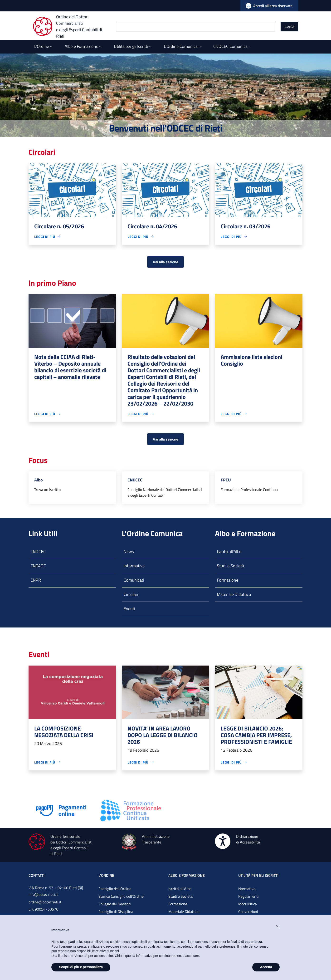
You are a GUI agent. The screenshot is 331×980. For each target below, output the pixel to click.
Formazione (228, 580)
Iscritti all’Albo (229, 551)
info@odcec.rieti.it (43, 894)
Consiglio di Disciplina (116, 911)
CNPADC (38, 566)
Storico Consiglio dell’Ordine (121, 896)
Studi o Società (230, 566)
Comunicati (134, 580)
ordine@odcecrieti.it (45, 902)
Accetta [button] (266, 967)
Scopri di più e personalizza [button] (81, 967)
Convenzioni (248, 911)
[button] (277, 926)
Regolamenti (248, 896)
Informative (134, 566)
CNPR (36, 580)
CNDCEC (38, 551)
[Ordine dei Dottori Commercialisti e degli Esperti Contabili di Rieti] (74, 26)
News (129, 551)
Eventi (129, 609)
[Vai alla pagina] (61, 810)
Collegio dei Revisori (115, 904)
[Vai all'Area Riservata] (269, 6)
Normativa (247, 889)
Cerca (289, 26)
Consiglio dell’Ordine (115, 889)
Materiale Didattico (234, 594)
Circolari (131, 594)
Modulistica (248, 904)
